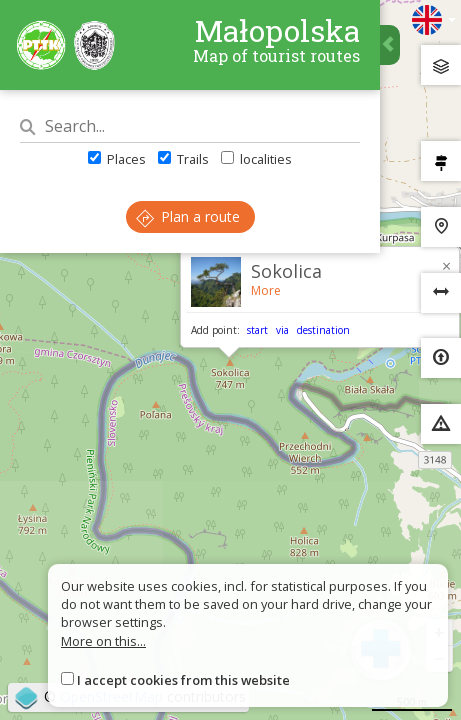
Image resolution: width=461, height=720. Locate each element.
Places (117, 159)
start (257, 330)
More (266, 290)
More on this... (103, 641)
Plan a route (188, 216)
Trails (183, 159)
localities (256, 159)
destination (323, 330)
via (282, 330)
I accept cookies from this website (183, 680)
